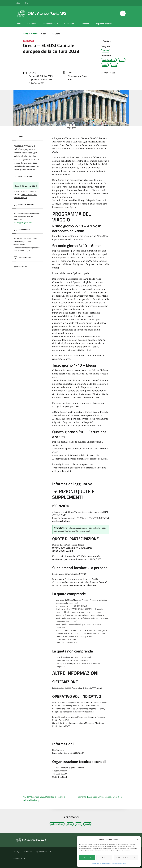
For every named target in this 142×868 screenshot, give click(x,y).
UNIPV (26, 3)
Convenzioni (69, 24)
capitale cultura (109, 60)
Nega (104, 858)
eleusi (122, 60)
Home (19, 24)
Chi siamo (32, 24)
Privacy (16, 851)
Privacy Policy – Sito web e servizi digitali (113, 863)
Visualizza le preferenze (126, 858)
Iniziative (35, 34)
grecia (105, 65)
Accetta (87, 858)
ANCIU (18, 3)
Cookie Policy (95, 863)
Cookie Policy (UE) (20, 858)
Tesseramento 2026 (50, 24)
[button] (137, 839)
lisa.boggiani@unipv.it (23, 223)
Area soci (86, 24)
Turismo (106, 51)
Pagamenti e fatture (104, 24)
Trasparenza (27, 851)
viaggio (114, 65)
